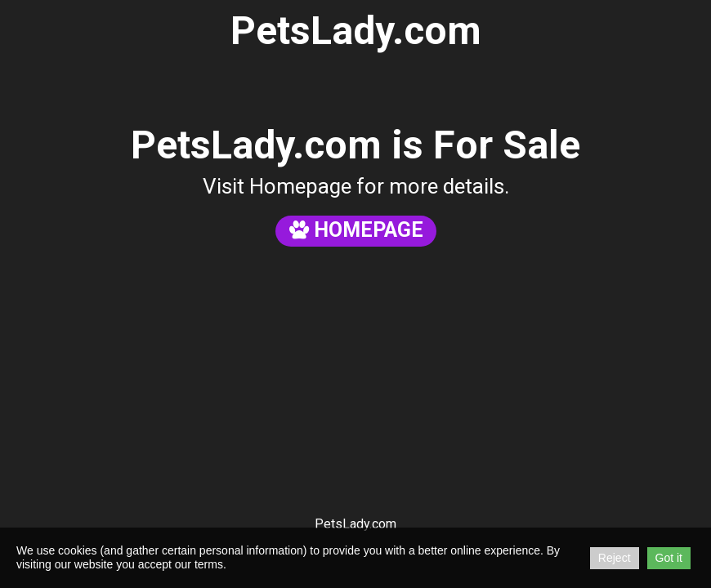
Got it (669, 558)
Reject (615, 558)
